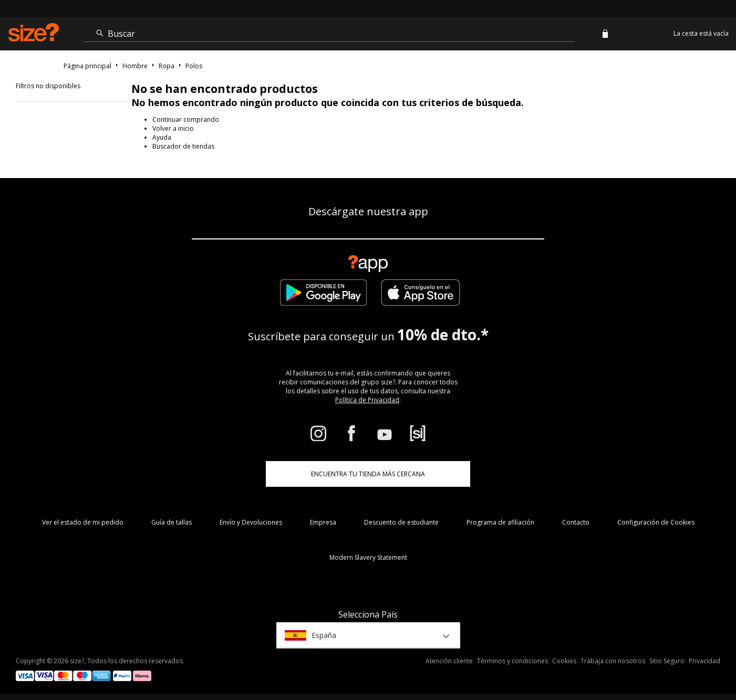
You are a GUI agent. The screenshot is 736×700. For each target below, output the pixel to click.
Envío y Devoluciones (251, 522)
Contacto (576, 522)
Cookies (564, 661)
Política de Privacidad (367, 400)
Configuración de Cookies (656, 522)
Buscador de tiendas (183, 146)
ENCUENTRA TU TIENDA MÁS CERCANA (368, 474)
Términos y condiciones (512, 661)
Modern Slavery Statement (368, 557)
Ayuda (162, 137)
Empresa (323, 522)
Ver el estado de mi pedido (83, 522)
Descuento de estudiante (401, 522)
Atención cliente (449, 661)
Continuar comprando (186, 119)
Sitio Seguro (667, 661)
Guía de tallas (172, 522)
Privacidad (704, 661)
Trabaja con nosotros (613, 661)
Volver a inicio (173, 128)
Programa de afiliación (500, 522)
